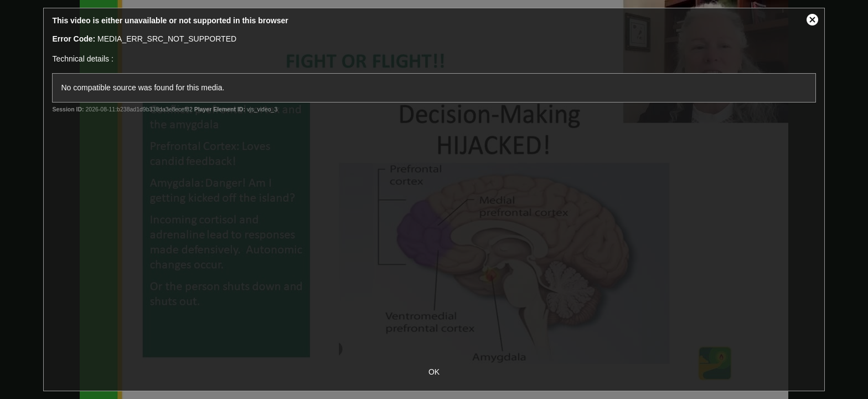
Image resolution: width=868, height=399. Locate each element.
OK (434, 372)
